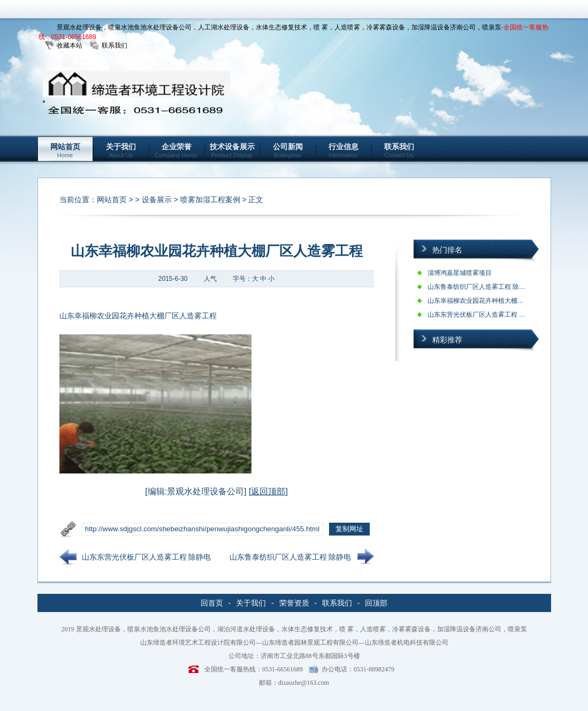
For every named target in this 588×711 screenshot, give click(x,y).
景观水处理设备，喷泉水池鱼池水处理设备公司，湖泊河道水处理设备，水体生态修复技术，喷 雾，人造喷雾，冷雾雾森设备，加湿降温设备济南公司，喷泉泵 (301, 629)
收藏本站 (70, 45)
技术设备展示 (232, 150)
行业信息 (343, 150)
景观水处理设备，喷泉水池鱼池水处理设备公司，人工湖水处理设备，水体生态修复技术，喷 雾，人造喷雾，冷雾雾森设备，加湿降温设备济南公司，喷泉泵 (279, 27)
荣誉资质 (294, 603)
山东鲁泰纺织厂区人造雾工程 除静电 (291, 557)
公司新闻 (288, 150)
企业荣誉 (177, 150)
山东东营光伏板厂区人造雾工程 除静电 (147, 557)
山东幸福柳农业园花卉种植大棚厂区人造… (488, 301)
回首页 (212, 603)
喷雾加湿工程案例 (210, 200)
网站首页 (65, 150)
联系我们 (114, 45)
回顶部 (376, 603)
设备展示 (157, 200)
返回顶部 (268, 491)
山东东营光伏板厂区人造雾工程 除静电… (486, 315)
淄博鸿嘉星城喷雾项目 (460, 273)
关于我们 (121, 150)
